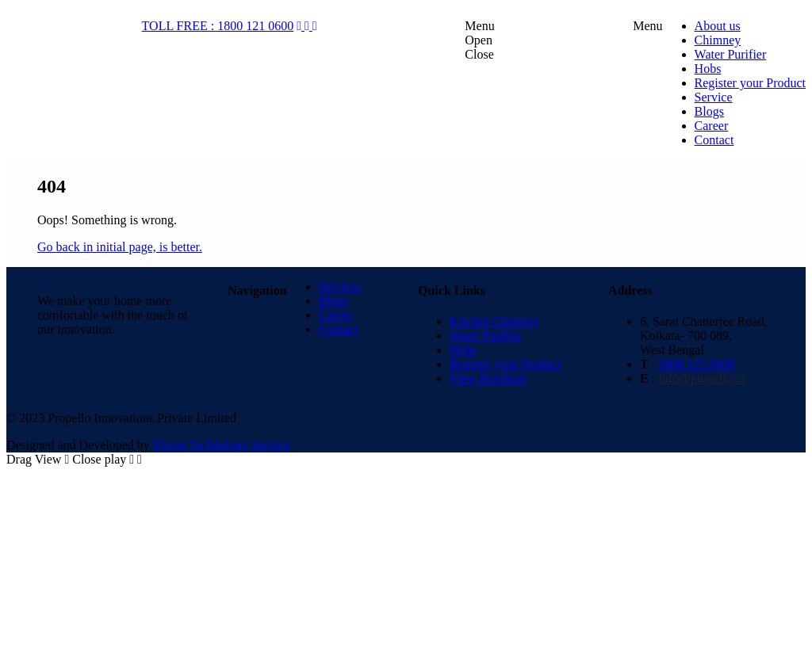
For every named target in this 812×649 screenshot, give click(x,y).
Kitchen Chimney (494, 321)
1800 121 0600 (696, 364)
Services (340, 286)
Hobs (463, 350)
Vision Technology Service (222, 445)
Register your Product (505, 364)
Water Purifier (486, 336)
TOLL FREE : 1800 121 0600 (218, 26)
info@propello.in (702, 378)
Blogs (333, 301)
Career (336, 315)
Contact (339, 329)
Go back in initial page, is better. (120, 247)
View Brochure (488, 378)
